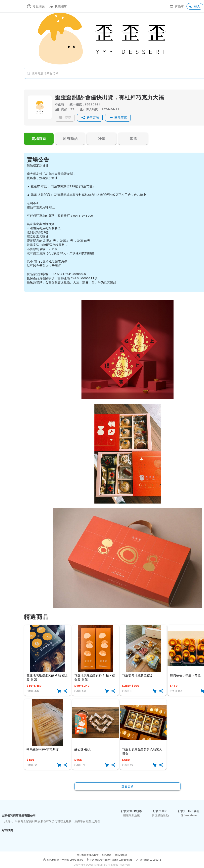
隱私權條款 (121, 855)
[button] (90, 118)
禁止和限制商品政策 (88, 855)
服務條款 (107, 855)
